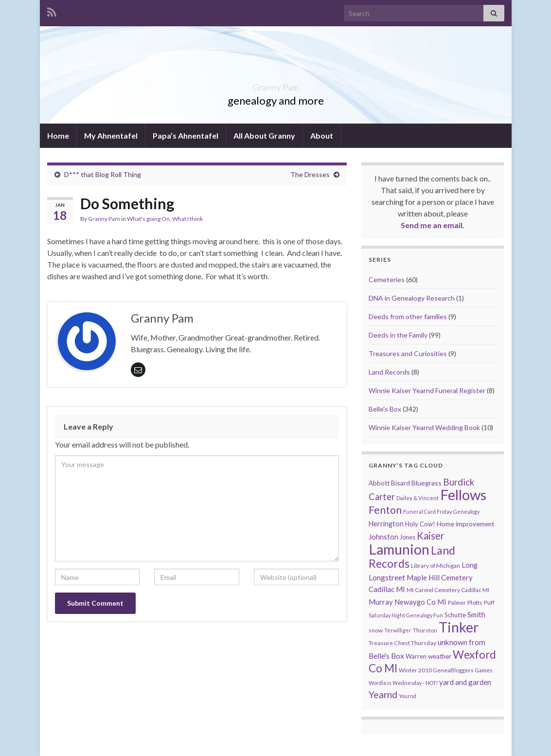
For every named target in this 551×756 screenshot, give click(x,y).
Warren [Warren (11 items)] (416, 657)
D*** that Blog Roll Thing (103, 174)
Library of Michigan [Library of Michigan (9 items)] (435, 566)
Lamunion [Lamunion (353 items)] (399, 549)
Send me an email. (433, 225)
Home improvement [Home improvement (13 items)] (465, 524)
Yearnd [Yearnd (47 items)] (383, 694)
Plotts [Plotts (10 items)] (475, 603)
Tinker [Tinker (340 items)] (459, 627)
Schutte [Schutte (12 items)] (455, 615)
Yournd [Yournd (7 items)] (408, 696)
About (322, 135)
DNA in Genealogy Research (412, 298)
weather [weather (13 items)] (440, 656)
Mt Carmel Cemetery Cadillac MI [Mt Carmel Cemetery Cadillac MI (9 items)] (448, 590)
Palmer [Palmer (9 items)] (457, 603)
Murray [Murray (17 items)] (381, 602)
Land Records (389, 372)
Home (58, 135)
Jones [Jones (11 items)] (408, 537)
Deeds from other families (408, 316)
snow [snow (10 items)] (376, 630)
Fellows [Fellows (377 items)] (463, 495)
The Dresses (310, 174)
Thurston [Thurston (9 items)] (425, 630)
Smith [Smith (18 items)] (476, 614)
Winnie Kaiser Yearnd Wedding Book (424, 427)
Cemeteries (387, 279)
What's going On (148, 219)
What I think (187, 219)
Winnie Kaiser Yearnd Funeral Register (427, 390)
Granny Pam (275, 84)
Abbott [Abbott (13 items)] (379, 483)
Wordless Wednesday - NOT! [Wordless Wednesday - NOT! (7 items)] (403, 683)
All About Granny (264, 135)
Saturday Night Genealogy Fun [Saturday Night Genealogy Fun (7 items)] (406, 615)
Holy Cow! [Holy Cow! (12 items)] (420, 524)
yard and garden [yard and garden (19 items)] (465, 682)
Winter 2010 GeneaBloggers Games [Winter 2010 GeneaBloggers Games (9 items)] (446, 670)
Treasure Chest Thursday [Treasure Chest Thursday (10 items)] (402, 643)
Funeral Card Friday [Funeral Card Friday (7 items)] (427, 512)
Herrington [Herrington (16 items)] (386, 524)
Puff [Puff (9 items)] (489, 603)
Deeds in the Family (398, 335)
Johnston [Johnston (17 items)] (383, 537)
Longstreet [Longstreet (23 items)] (387, 577)
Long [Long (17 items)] (470, 565)
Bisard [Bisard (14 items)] (400, 483)
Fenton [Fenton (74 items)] (385, 510)
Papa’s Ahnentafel (186, 135)
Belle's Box (385, 409)
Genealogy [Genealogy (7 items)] (466, 512)
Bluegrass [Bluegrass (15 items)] (427, 483)
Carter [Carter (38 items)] (382, 497)
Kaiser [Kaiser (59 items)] (431, 536)
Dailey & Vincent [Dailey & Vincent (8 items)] (418, 498)
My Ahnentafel (111, 135)
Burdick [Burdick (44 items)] (459, 482)
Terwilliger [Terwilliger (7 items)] (398, 630)
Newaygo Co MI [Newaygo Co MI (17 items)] (420, 602)
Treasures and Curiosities (408, 353)
